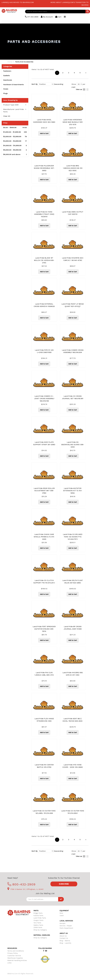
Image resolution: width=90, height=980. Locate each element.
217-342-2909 (32, 17)
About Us (63, 936)
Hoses (6, 89)
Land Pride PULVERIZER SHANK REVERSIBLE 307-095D (44, 168)
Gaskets (6, 75)
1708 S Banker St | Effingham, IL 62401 (25, 889)
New (61, 913)
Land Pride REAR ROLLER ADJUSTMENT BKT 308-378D (44, 491)
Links (9, 963)
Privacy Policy (13, 953)
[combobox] (58, 12)
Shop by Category (40, 930)
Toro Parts (37, 923)
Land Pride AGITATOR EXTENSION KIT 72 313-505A (73, 491)
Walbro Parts (38, 925)
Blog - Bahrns (65, 941)
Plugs (5, 93)
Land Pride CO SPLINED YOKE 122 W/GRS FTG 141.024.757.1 (73, 537)
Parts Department (66, 928)
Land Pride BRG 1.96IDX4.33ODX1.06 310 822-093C (73, 168)
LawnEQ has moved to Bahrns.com (18, 2)
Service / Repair (66, 926)
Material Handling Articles (17, 960)
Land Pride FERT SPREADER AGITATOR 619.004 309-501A (44, 629)
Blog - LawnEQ (65, 943)
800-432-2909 (21, 884)
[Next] (86, 73)
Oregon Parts (38, 920)
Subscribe (64, 884)
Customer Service (14, 956)
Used (62, 916)
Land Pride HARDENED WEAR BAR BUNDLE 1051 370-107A (73, 122)
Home (10, 62)
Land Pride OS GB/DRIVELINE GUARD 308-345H (73, 445)
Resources (12, 948)
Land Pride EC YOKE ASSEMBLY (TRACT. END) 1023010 (44, 214)
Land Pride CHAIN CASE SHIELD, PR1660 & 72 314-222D (44, 537)
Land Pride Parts (40, 918)
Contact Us (64, 938)
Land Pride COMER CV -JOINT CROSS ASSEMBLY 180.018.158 (44, 398)
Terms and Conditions (16, 951)
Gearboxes (8, 80)
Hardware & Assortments (13, 84)
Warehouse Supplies (15, 958)
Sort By (35, 84)
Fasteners (7, 71)
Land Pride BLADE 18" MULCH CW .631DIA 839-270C (44, 260)
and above (15, 154)
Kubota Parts (38, 916)
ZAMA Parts (38, 927)
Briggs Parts (38, 913)
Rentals (62, 923)
